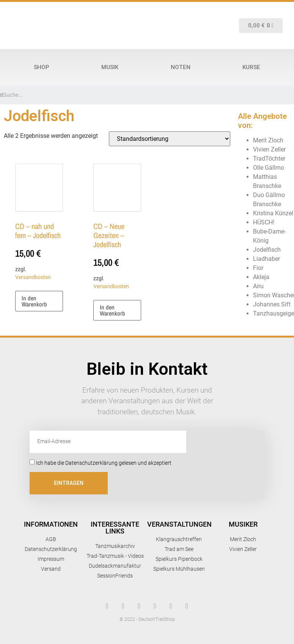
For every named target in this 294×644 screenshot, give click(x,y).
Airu (258, 286)
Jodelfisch (267, 250)
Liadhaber (266, 259)
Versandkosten (33, 277)
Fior (258, 268)
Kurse (251, 67)
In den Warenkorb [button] (34, 301)
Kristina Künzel (273, 213)
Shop (42, 67)
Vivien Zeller (269, 149)
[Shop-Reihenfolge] (170, 139)
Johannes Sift (272, 304)
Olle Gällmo (269, 168)
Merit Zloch (268, 140)
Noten (181, 67)
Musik (110, 67)
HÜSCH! (264, 222)
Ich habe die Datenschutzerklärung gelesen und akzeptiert (104, 462)
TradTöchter (269, 159)
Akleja (261, 277)
